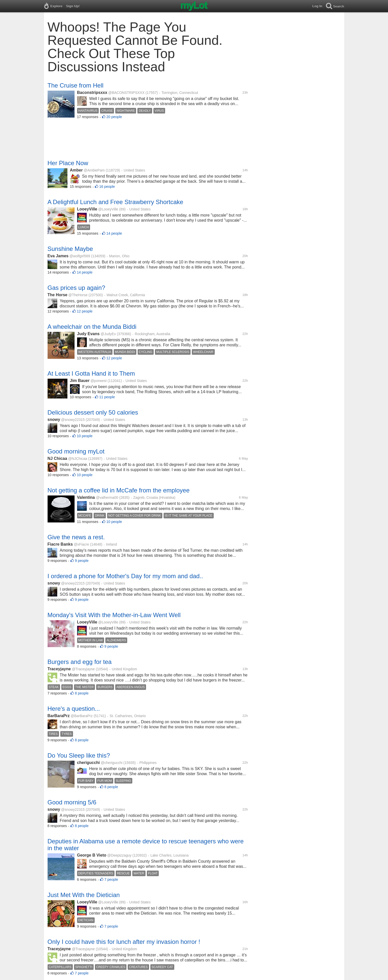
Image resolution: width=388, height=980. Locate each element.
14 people (114, 233)
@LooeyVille (108, 209)
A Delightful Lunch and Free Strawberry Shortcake (116, 202)
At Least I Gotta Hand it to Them (91, 373)
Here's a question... (74, 709)
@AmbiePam (94, 170)
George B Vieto (92, 855)
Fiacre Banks (60, 544)
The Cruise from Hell (76, 85)
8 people (82, 693)
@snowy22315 (73, 420)
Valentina (87, 497)
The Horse (58, 295)
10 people (85, 436)
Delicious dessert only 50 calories (93, 412)
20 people (114, 117)
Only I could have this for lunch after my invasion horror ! (124, 942)
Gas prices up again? (76, 288)
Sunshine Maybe (70, 249)
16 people (107, 187)
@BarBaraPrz (82, 716)
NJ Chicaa (57, 458)
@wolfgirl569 (80, 256)
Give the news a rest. (76, 537)
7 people (111, 879)
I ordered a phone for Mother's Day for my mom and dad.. (125, 576)
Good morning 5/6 (72, 802)
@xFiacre (81, 544)
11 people (107, 397)
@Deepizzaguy (119, 855)
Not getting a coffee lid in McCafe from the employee (119, 490)
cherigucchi (89, 763)
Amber (76, 170)
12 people (85, 311)
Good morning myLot (76, 451)
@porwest (99, 381)
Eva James (58, 256)
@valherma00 (107, 498)
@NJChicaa (78, 459)
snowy (54, 420)
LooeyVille (87, 209)
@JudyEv (108, 334)
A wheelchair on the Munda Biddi (92, 327)
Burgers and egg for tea (80, 662)
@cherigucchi (112, 763)
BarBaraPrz (59, 716)
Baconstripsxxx (92, 93)
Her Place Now (68, 163)
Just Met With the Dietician (84, 895)
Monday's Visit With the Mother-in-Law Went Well (114, 615)
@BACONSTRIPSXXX (126, 93)
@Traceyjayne (83, 669)
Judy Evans (88, 334)
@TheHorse (78, 295)
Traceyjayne (60, 669)
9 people (82, 561)
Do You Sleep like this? (79, 755)
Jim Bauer (80, 381)
